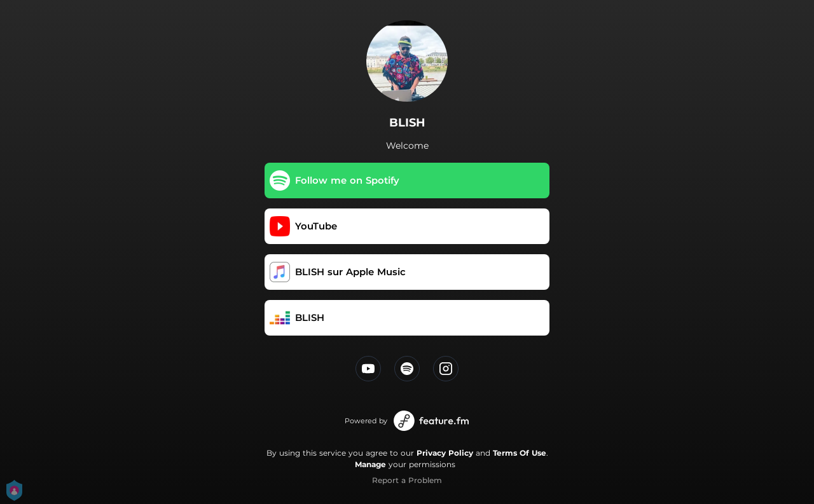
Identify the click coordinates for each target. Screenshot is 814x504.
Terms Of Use (520, 453)
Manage (370, 464)
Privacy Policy (445, 453)
